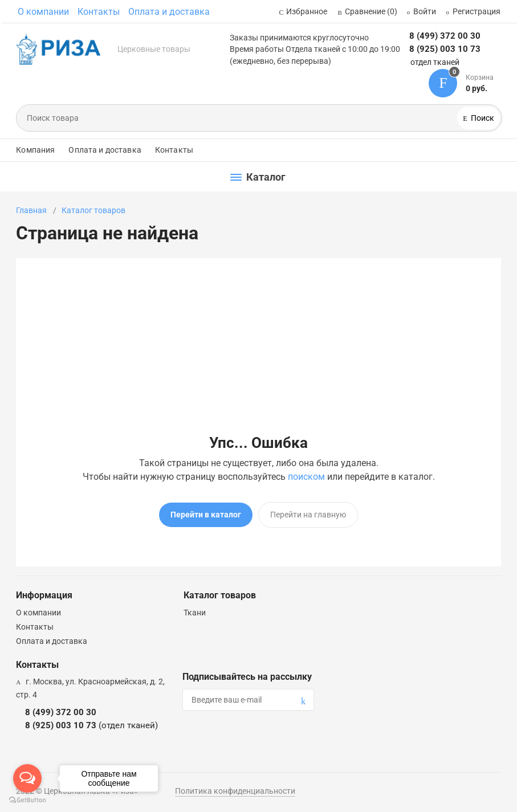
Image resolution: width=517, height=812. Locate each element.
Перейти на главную (308, 515)
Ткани (195, 613)
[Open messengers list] (27, 778)
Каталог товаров (93, 210)
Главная (31, 210)
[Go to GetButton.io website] (27, 800)
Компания (35, 150)
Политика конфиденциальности (235, 791)
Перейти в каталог (206, 515)
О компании (43, 12)
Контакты (99, 12)
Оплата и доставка (169, 12)
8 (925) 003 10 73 (445, 49)
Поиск (482, 118)
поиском (306, 477)
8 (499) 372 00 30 (445, 36)
